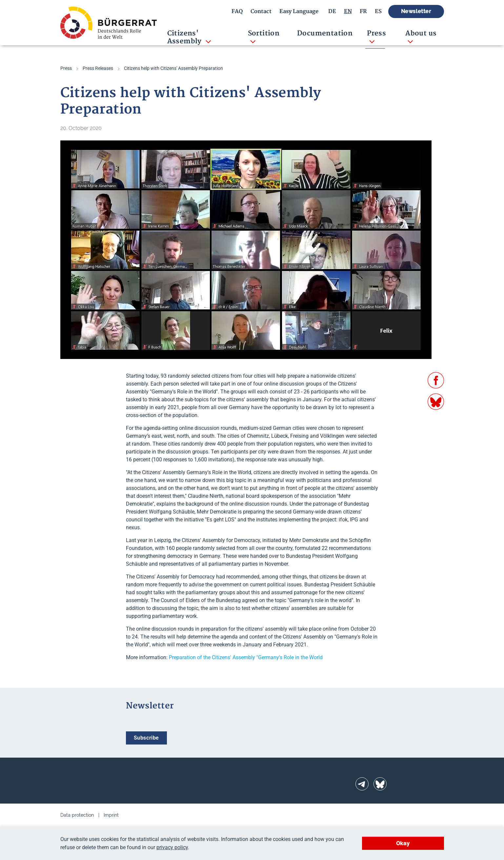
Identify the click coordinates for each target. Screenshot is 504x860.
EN (348, 11)
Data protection (77, 815)
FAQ (237, 11)
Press (66, 68)
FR (363, 11)
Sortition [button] (264, 33)
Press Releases (98, 68)
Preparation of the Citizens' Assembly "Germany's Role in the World (246, 657)
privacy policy (172, 847)
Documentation (325, 33)
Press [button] (376, 33)
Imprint (111, 815)
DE (332, 11)
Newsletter (416, 11)
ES (378, 11)
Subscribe (146, 738)
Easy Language (299, 11)
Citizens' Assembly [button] (185, 37)
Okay (403, 843)
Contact (261, 11)
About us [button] (421, 33)
